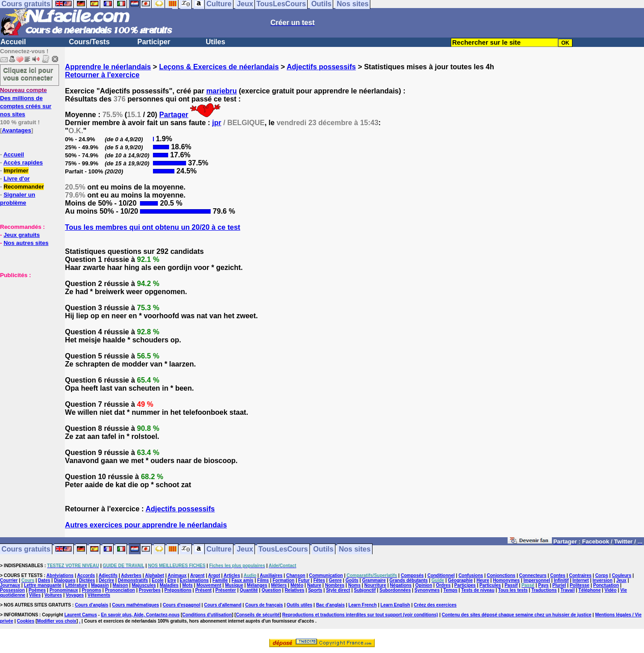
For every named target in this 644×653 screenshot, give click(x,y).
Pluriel (559, 585)
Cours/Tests (89, 42)
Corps (602, 575)
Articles (232, 575)
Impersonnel (537, 580)
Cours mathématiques (136, 605)
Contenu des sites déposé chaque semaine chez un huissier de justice (517, 615)
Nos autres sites (26, 243)
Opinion (424, 585)
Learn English (395, 605)
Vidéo (611, 590)
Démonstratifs (133, 580)
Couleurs (621, 575)
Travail (568, 590)
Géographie (460, 580)
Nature (314, 585)
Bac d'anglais (330, 605)
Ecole (158, 580)
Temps (450, 590)
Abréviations (60, 575)
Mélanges (257, 585)
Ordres (443, 585)
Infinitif (561, 580)
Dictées (87, 580)
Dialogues (65, 580)
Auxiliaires (271, 575)
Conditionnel (441, 575)
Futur (304, 580)
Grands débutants (409, 580)
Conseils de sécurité (258, 615)
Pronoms (91, 590)
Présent (203, 590)
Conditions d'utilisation (207, 615)
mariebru (221, 91)
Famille (220, 580)
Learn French (362, 605)
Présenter (226, 590)
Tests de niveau (478, 590)
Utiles (216, 42)
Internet (581, 580)
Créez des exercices (435, 605)
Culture (219, 549)
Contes (558, 575)
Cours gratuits (26, 549)
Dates (44, 580)
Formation (284, 580)
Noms (354, 585)
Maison (120, 585)
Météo (297, 585)
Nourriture (375, 585)
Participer (154, 42)
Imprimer (16, 171)
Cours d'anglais (92, 605)
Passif (511, 585)
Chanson (296, 575)
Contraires (580, 575)
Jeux (245, 549)
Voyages (75, 595)
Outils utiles (299, 605)
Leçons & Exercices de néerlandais (219, 67)
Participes (465, 585)
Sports (315, 590)
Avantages (16, 130)
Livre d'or (17, 179)
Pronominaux (64, 590)
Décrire (106, 580)
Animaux (177, 575)
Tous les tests (513, 590)
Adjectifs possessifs (321, 67)
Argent (197, 575)
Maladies (169, 585)
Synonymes (427, 590)
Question (271, 590)
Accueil (13, 42)
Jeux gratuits (22, 235)
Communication (326, 575)
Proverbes (150, 590)
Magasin (100, 585)
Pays (543, 585)
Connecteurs (533, 575)
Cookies (26, 621)
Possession (13, 590)
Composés (412, 575)
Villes (35, 595)
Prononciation (120, 590)
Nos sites (355, 549)
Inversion (602, 580)
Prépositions (178, 590)
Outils (323, 549)
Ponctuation (606, 585)
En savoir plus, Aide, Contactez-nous (140, 615)
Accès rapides (23, 162)
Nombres (335, 585)
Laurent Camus (81, 615)
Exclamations (194, 580)
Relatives (295, 590)
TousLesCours (283, 549)
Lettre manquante (42, 585)
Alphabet (155, 575)
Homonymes (506, 580)
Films (263, 580)
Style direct (338, 590)
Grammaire (374, 580)
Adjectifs (108, 575)
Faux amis (243, 580)
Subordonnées (395, 590)
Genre (335, 580)
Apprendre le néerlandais (108, 67)
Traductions (544, 590)
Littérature (76, 585)
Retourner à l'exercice (102, 75)
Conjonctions (501, 575)
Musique (234, 585)
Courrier (9, 580)
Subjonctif (365, 590)
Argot (214, 575)
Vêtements (99, 595)
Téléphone (589, 590)
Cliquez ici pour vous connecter (28, 74)
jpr (216, 123)
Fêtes (319, 580)
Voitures (53, 595)
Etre (172, 580)
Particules (490, 585)
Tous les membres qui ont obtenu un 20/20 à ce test (153, 227)
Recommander (24, 187)
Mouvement (209, 585)
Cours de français (264, 605)
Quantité (249, 590)
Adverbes (131, 575)
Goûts (352, 580)
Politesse (580, 585)
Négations (401, 585)
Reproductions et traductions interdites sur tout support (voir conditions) (360, 615)
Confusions (471, 575)
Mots (188, 585)
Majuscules (144, 585)
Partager (174, 115)
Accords (86, 575)
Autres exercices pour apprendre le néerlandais (146, 525)
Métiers (279, 585)
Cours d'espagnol (182, 605)
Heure (483, 580)
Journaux (10, 585)
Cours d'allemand (223, 605)
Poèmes (37, 590)
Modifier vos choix (57, 621)
